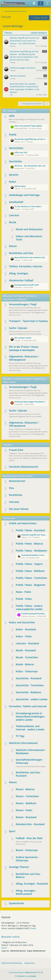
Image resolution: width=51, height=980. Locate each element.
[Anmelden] (41, 3)
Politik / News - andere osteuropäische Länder (29, 607)
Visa (11, 488)
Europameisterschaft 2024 (27, 285)
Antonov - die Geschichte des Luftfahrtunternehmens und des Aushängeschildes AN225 (31, 166)
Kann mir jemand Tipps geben (28, 126)
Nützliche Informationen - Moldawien (31, 752)
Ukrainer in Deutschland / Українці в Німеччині (24, 380)
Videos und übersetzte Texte (29, 238)
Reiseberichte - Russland (30, 824)
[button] (47, 104)
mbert (4, 948)
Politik (13, 135)
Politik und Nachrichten (23, 523)
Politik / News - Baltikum (30, 571)
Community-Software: (26, 972)
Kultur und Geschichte (22, 622)
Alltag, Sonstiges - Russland (32, 884)
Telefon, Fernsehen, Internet (26, 266)
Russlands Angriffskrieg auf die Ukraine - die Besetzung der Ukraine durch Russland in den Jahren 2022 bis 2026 (31, 139)
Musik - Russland (26, 650)
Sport (12, 831)
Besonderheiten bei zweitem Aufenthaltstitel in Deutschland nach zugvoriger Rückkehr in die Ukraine (31, 257)
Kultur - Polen (24, 636)
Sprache (14, 175)
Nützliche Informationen (23, 743)
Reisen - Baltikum (26, 803)
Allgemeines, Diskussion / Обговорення (24, 358)
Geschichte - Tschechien (30, 685)
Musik (13, 222)
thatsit (33, 928)
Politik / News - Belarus (29, 544)
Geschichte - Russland (29, 678)
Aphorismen (20, 186)
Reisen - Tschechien (27, 796)
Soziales (7, 445)
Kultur (13, 182)
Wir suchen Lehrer (23, 338)
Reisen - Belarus (25, 789)
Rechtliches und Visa (21, 253)
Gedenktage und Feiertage (24, 195)
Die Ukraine (10, 111)
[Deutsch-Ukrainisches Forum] (13, 3)
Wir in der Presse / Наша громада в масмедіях (24, 348)
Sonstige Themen (19, 867)
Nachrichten (16, 148)
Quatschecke (16, 903)
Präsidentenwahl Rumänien (34, 614)
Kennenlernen (17, 481)
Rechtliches (16, 495)
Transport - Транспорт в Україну (28, 321)
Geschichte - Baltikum (28, 692)
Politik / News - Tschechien (31, 578)
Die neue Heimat (19, 509)
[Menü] (47, 3)
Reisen (13, 246)
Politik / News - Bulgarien (31, 585)
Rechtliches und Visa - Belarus (28, 876)
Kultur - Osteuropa (27, 671)
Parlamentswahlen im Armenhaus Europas (34, 555)
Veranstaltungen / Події (23, 304)
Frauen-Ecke (16, 450)
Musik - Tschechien (27, 657)
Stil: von (26, 976)
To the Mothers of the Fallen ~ (28, 206)
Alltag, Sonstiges (19, 273)
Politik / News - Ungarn (29, 564)
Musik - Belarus (25, 664)
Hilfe (12, 116)
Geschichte (15, 161)
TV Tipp (20, 736)
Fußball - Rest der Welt (29, 838)
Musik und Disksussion (29, 229)
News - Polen (23, 592)
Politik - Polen (24, 599)
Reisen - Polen (24, 810)
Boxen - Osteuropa (27, 850)
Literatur (14, 215)
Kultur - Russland (26, 629)
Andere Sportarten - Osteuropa (27, 859)
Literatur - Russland (27, 643)
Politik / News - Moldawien (31, 551)
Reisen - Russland (26, 817)
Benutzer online (10, 937)
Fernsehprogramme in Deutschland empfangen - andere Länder (31, 716)
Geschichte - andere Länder (32, 699)
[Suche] (34, 3)
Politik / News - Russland (30, 530)
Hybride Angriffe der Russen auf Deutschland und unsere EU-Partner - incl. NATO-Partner (34, 535)
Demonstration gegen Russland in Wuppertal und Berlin (31, 402)
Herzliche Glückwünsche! (24, 467)
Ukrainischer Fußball (21, 280)
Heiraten (14, 502)
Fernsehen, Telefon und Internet (28, 706)
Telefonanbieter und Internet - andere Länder (30, 728)
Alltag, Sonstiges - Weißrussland (26, 892)
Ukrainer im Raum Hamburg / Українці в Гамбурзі (20, 297)
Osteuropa (9, 518)
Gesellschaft (16, 202)
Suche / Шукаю (18, 328)
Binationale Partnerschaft (18, 476)
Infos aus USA (21, 152)
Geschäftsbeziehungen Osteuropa (29, 761)
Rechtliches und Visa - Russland (28, 774)
